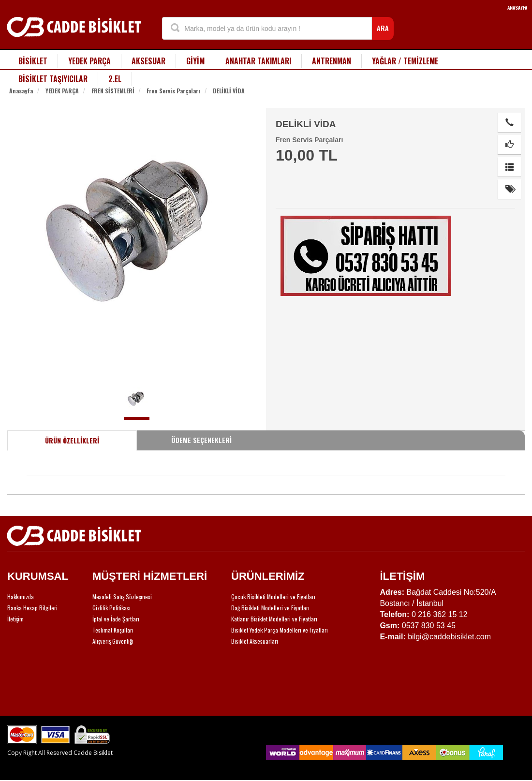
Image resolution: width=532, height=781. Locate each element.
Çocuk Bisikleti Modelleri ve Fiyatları (273, 597)
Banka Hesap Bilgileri (32, 608)
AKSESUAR (148, 61)
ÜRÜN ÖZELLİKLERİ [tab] (72, 440)
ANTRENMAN (332, 61)
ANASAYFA (517, 7)
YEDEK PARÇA (89, 61)
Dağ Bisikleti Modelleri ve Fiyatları (270, 608)
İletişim (15, 619)
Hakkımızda (21, 597)
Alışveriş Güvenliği (113, 641)
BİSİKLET (33, 61)
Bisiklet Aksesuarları (255, 641)
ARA (383, 28)
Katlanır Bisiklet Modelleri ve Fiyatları (274, 619)
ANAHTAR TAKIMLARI (258, 61)
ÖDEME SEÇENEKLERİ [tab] (201, 440)
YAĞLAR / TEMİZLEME (405, 61)
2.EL (115, 79)
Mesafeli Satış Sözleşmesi (122, 597)
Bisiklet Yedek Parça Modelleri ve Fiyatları (280, 630)
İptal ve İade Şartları (116, 619)
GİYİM (195, 61)
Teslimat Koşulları (113, 630)
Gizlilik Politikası (111, 608)
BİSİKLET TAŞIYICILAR (53, 79)
